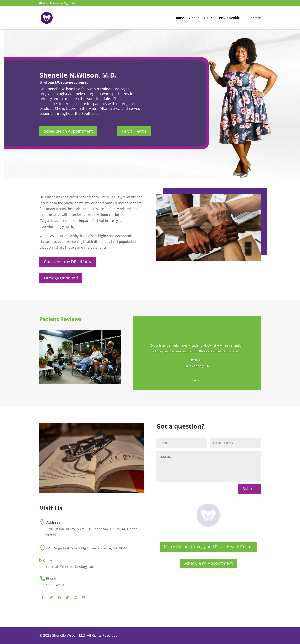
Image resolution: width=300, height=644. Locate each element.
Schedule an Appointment (68, 131)
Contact (254, 18)
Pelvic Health (229, 18)
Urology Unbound (61, 278)
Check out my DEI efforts (68, 262)
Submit (249, 489)
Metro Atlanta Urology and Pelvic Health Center (208, 547)
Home (179, 18)
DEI (207, 18)
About (194, 18)
